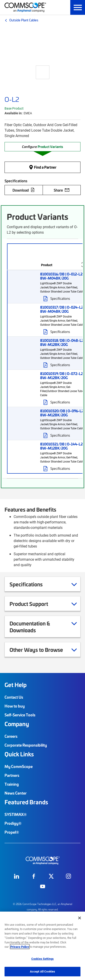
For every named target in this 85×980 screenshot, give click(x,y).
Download (24, 190)
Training (12, 784)
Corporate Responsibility (26, 745)
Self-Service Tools (20, 715)
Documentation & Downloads (43, 627)
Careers (11, 736)
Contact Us (14, 697)
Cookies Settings (42, 959)
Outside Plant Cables (24, 20)
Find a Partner (43, 167)
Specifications (32, 584)
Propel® (12, 832)
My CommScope (19, 766)
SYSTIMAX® (16, 814)
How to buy (15, 706)
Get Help (16, 685)
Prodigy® (13, 823)
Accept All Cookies (42, 971)
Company (17, 724)
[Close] (80, 918)
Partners (12, 775)
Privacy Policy (20, 947)
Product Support (34, 604)
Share (62, 190)
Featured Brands (26, 802)
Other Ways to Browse (42, 650)
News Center (16, 793)
